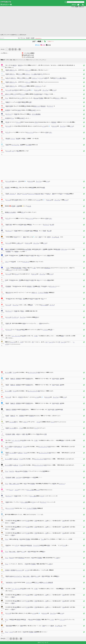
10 (20, 49)
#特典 (37, 45)
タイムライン (38, 38)
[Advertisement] (43, 21)
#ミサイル (21, 38)
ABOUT (74, 5)
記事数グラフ (51, 41)
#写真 (27, 60)
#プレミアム (39, 60)
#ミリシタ (23, 60)
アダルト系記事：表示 (78, 7)
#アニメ (44, 60)
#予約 (8, 60)
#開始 (14, 60)
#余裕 (33, 38)
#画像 (11, 60)
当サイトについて (43, 643)
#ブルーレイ (32, 60)
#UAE (28, 38)
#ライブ (18, 60)
